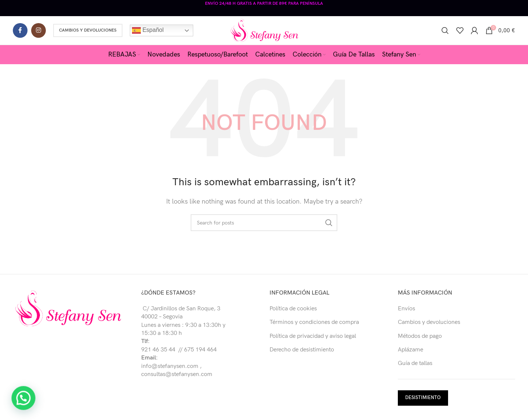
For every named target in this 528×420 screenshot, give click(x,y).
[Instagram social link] (38, 29)
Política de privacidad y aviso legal (313, 335)
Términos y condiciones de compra (314, 322)
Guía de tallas (415, 363)
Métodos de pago (420, 335)
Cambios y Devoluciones (88, 29)
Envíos (406, 308)
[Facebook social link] (20, 29)
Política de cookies (293, 308)
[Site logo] (264, 29)
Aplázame (410, 349)
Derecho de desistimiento (302, 349)
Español (148, 29)
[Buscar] (445, 29)
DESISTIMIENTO (423, 397)
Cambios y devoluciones (429, 322)
